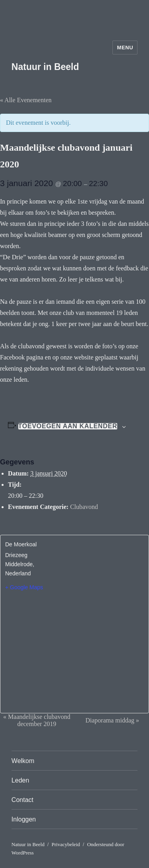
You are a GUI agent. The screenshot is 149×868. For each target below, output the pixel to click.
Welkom (23, 761)
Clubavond (84, 507)
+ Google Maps (24, 587)
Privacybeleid (66, 844)
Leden (20, 780)
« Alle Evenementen (26, 100)
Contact (22, 800)
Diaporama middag (112, 720)
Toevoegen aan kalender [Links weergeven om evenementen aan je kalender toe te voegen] (68, 426)
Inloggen (24, 819)
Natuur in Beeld (45, 67)
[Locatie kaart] (74, 646)
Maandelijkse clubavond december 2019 (37, 720)
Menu (125, 48)
